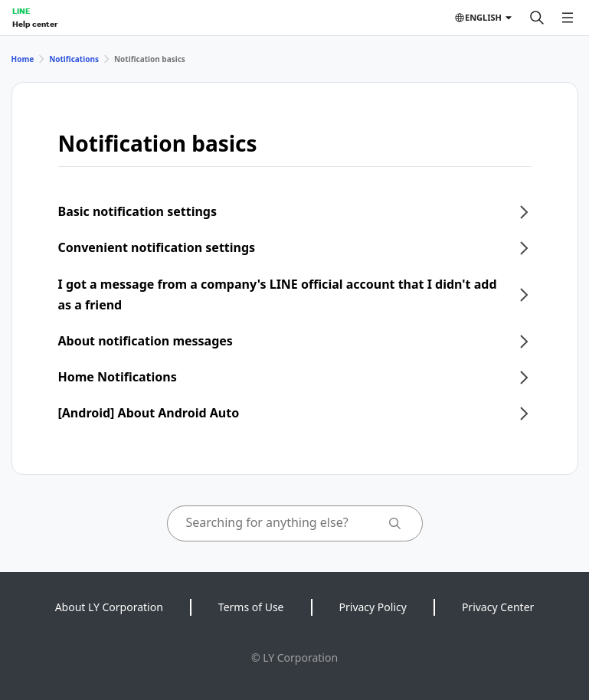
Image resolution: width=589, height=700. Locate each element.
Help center (35, 24)
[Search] (537, 18)
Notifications (74, 59)
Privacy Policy (373, 607)
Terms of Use (251, 607)
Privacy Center (498, 607)
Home (23, 59)
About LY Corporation (109, 607)
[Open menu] (568, 18)
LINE (21, 11)
